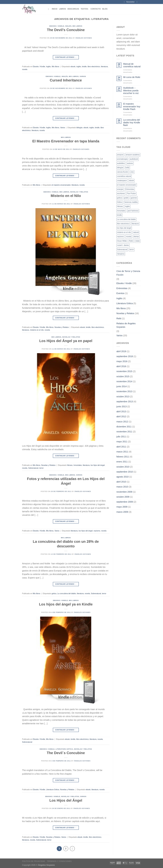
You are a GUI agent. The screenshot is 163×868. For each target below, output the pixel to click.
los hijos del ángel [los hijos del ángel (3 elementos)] (124, 228)
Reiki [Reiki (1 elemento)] (131, 241)
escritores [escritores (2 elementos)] (121, 193)
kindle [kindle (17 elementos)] (119, 215)
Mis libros (77, 26)
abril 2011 (121, 447)
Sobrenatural (33, 468)
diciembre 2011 (124, 427)
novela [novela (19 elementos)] (129, 237)
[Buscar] (49, 9)
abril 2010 (121, 482)
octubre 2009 (123, 497)
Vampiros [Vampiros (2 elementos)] (121, 254)
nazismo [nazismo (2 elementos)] (120, 237)
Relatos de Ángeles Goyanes (126, 325)
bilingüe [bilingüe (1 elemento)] (120, 168)
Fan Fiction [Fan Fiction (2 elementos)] (131, 193)
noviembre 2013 (124, 391)
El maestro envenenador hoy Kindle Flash (132, 106)
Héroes (70, 465)
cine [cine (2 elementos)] (132, 172)
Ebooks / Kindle (57, 26)
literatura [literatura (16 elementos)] (135, 224)
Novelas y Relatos (79, 192)
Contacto (96, 9)
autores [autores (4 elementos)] (130, 163)
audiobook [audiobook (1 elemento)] (134, 159)
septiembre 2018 (125, 356)
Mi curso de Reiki (132, 77)
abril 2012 (121, 416)
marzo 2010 (122, 487)
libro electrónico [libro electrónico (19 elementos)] (123, 224)
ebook (73, 67)
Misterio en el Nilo (66, 196)
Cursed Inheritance (66, 80)
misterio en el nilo (37, 330)
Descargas (73, 9)
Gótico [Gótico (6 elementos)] (120, 202)
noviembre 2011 (124, 432)
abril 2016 (121, 366)
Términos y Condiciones (59, 861)
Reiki (119, 318)
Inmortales (78, 465)
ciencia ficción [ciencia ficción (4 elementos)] (123, 172)
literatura (104, 67)
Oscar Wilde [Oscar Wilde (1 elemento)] (122, 241)
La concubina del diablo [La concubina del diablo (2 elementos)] (126, 219)
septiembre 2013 (125, 401)
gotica (54, 594)
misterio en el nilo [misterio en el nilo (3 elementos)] (124, 232)
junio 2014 (122, 386)
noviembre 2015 (124, 371)
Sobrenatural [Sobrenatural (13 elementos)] (122, 250)
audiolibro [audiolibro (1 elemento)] (121, 163)
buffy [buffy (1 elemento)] (127, 168)
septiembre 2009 (125, 502)
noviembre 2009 (124, 492)
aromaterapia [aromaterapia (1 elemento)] (122, 159)
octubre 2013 (123, 397)
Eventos (120, 293)
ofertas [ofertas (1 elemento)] (136, 237)
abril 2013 (121, 411)
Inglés (68, 26)
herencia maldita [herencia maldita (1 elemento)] (131, 202)
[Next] (72, 848)
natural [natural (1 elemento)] (136, 232)
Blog (105, 9)
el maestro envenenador (61, 185)
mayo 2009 (122, 507)
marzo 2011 (122, 452)
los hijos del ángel (98, 465)
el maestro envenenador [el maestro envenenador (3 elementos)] (127, 185)
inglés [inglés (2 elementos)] (127, 206)
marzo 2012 (122, 422)
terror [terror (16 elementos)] (132, 250)
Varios (83, 76)
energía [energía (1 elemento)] (120, 189)
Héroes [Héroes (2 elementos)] (120, 206)
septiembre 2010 (125, 472)
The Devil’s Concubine (66, 30)
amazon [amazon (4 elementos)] (120, 155)
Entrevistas (122, 288)
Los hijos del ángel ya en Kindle (66, 604)
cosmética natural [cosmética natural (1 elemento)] (124, 176)
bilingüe (79, 128)
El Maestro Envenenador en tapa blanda (66, 141)
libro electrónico (94, 67)
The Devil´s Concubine (66, 753)
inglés (79, 67)
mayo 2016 (122, 361)
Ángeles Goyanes (84, 38)
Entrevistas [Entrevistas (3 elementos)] (130, 189)
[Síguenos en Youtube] (137, 2)
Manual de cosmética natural (132, 65)
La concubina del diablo (67, 594)
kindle (84, 67)
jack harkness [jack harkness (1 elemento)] (133, 211)
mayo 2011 (122, 442)
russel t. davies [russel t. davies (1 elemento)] (123, 245)
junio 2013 (122, 406)
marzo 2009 (122, 512)
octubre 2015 (123, 376)
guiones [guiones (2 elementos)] (134, 198)
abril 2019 (121, 351)
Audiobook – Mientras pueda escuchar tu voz (131, 90)
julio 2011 (121, 437)
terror (41, 468)
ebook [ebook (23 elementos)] (131, 181)
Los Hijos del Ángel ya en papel (66, 341)
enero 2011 (122, 462)
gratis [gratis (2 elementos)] (126, 198)
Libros (62, 9)
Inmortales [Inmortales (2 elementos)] (121, 211)
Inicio (55, 9)
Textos (85, 9)
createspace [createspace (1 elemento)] (122, 181)
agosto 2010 (123, 477)
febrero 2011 (123, 457)
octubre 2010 (123, 467)
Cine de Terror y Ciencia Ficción (128, 273)
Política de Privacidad (34, 861)
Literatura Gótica (64, 749)
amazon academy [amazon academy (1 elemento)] (133, 155)
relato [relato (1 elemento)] (137, 241)
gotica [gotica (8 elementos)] (120, 198)
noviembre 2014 (124, 381)
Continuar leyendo (66, 57)
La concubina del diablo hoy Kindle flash (132, 122)
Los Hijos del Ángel (66, 800)
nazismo (97, 531)
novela (25, 69)
